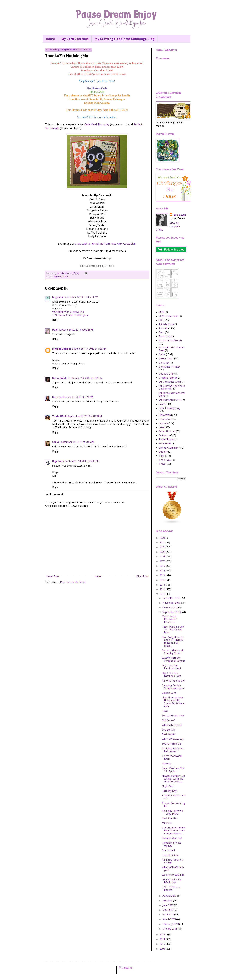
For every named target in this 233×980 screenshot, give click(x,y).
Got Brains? (168, 720)
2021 (163, 557)
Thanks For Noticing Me (173, 805)
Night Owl (168, 786)
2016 (163, 580)
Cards (65, 277)
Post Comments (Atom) (73, 582)
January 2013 (170, 929)
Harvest (166, 763)
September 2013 (172, 612)
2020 (163, 561)
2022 (163, 552)
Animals (58, 277)
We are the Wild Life (173, 875)
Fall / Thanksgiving (170, 408)
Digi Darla (58, 461)
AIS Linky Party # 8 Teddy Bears (172, 812)
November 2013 (172, 603)
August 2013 (170, 896)
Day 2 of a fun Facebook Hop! (171, 667)
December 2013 (172, 598)
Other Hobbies (167, 431)
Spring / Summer (168, 448)
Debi (55, 330)
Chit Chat (164, 363)
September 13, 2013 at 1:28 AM (89, 349)
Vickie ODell (59, 416)
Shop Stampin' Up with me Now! (97, 81)
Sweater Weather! (172, 838)
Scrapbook (165, 443)
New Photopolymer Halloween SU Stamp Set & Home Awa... (174, 702)
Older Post (142, 576)
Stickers (163, 452)
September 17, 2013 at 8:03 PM (85, 416)
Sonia (56, 442)
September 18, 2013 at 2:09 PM (82, 461)
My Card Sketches (75, 39)
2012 (163, 934)
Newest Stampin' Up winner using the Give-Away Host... (173, 779)
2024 (163, 542)
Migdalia (58, 297)
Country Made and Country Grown (172, 652)
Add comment (55, 494)
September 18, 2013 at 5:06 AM (77, 442)
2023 (163, 547)
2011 (163, 939)
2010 (163, 944)
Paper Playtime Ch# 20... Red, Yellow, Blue (173, 630)
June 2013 (168, 905)
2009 (163, 949)
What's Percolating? (173, 739)
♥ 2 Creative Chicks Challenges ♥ (70, 315)
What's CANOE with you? (173, 869)
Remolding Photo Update (172, 844)
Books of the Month (170, 340)
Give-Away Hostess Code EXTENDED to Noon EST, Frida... (173, 641)
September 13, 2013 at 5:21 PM (76, 397)
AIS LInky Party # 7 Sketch (173, 861)
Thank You (165, 460)
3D (160, 320)
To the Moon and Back (172, 757)
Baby (162, 332)
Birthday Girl (169, 734)
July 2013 (168, 901)
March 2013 (169, 919)
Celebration (165, 358)
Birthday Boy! (169, 791)
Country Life (166, 374)
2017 (163, 575)
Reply (55, 320)
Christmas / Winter (169, 367)
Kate (55, 397)
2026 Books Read (169, 316)
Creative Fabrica (168, 378)
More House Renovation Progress (169, 619)
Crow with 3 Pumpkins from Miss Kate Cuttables (105, 244)
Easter (162, 404)
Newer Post (52, 576)
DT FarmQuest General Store (172, 394)
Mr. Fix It (167, 823)
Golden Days (169, 693)
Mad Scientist (169, 818)
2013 (163, 594)
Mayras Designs (62, 349)
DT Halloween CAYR (170, 400)
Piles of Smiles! (170, 855)
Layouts (163, 423)
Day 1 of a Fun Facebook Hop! (171, 674)
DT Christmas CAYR (170, 382)
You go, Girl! (169, 730)
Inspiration (165, 419)
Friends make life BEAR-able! (171, 881)
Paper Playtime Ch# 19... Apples (173, 770)
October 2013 (170, 607)
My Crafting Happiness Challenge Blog (125, 39)
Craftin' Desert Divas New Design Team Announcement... (174, 830)
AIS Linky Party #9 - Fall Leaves (173, 750)
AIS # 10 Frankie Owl (173, 681)
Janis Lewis (179, 215)
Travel (162, 464)
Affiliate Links (166, 324)
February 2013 (171, 924)
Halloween (165, 415)
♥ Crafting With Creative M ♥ (68, 312)
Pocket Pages (166, 439)
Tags (162, 456)
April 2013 (168, 915)
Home (50, 39)
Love (162, 427)
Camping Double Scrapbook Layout (173, 687)
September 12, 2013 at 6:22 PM (76, 330)
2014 (163, 589)
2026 (162, 312)
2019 (163, 566)
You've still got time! (173, 716)
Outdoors (164, 435)
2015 (163, 585)
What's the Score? (172, 725)
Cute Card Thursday (97, 124)
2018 (163, 570)
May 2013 (168, 910)
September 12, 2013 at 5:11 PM (81, 297)
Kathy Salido (60, 378)
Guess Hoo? (169, 850)
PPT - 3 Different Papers (171, 888)
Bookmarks (165, 336)
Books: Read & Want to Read (172, 349)
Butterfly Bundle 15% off (174, 797)
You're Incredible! (172, 744)
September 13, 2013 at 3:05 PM (85, 378)
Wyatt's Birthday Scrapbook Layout (173, 659)
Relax (165, 711)
